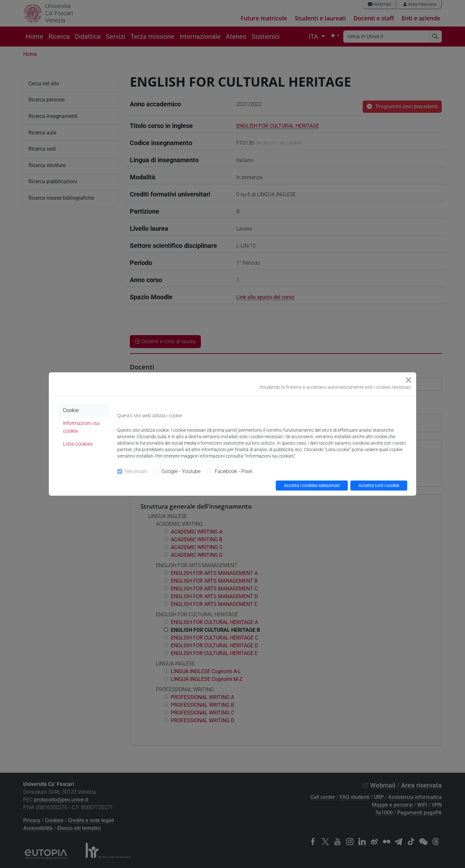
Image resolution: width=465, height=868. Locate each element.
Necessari (136, 471)
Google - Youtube (181, 471)
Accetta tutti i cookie (379, 485)
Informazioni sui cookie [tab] (81, 427)
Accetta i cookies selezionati (312, 485)
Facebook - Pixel (233, 471)
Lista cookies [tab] (78, 444)
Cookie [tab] (71, 410)
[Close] (408, 380)
